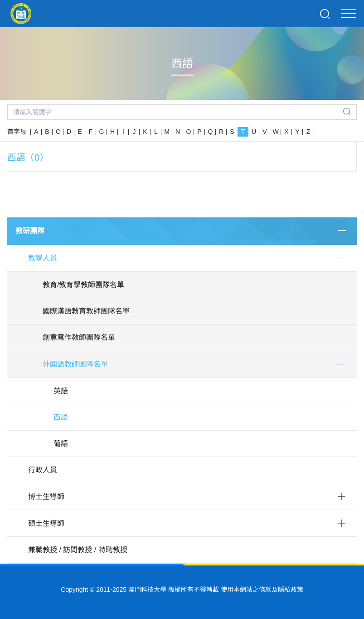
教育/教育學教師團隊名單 (83, 285)
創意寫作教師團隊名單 (79, 337)
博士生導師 (46, 497)
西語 (61, 417)
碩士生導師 (46, 523)
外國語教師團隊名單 (75, 364)
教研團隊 (30, 231)
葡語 (61, 444)
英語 (61, 391)
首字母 (17, 132)
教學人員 (43, 258)
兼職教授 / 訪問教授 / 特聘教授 (78, 550)
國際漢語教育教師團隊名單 (86, 311)
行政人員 (43, 470)
